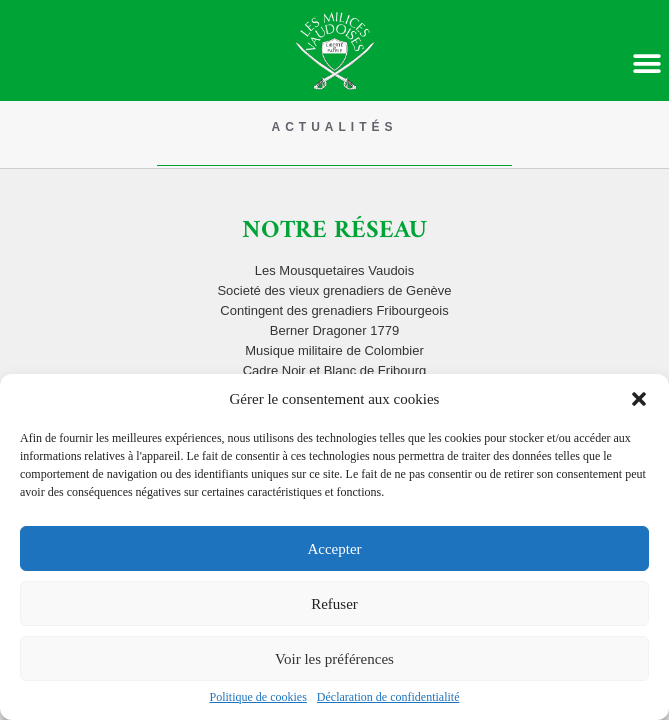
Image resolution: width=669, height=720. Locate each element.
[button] (639, 399)
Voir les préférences (334, 659)
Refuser (334, 604)
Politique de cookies (258, 697)
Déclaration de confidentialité (388, 697)
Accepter (334, 549)
